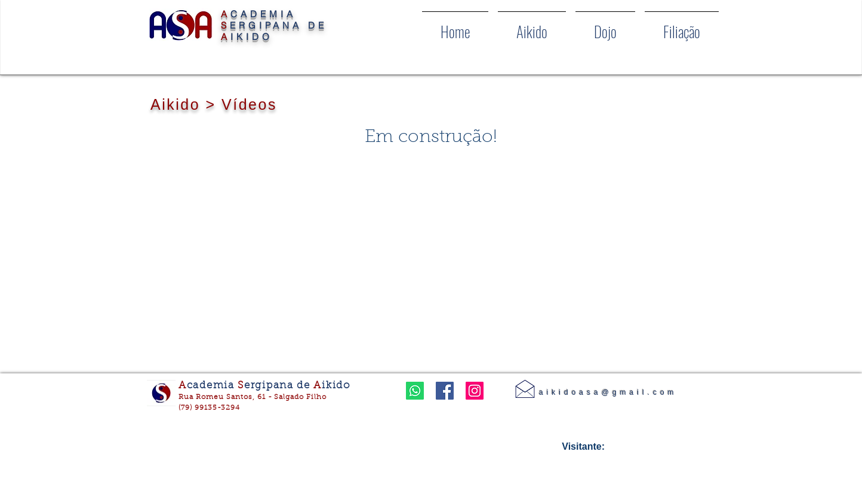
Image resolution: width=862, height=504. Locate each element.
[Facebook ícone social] (445, 391)
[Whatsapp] (415, 391)
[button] (532, 26)
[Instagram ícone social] (475, 391)
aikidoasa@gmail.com (608, 392)
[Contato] (525, 389)
